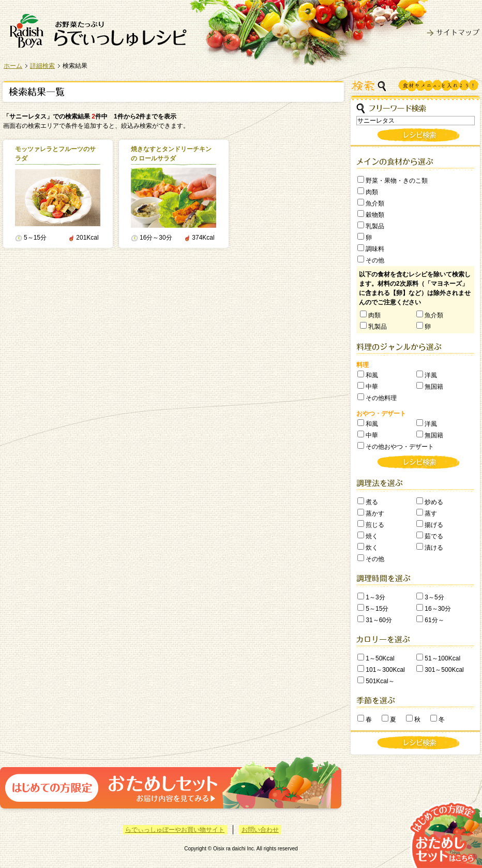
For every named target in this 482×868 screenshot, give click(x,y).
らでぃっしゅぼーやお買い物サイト (175, 830)
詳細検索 (42, 66)
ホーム (13, 66)
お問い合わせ (260, 830)
